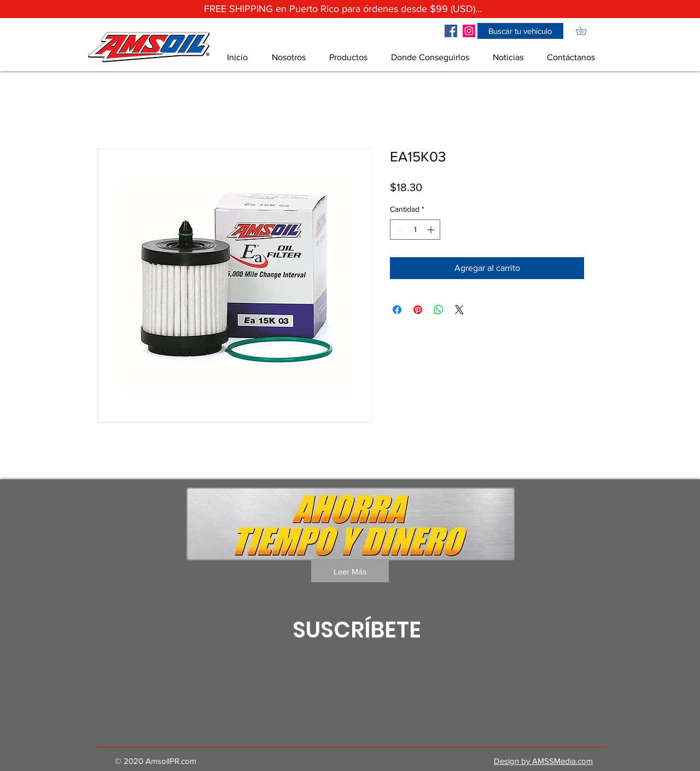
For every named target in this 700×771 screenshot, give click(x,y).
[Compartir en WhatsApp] (439, 310)
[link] (585, 31)
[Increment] (432, 230)
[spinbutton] (415, 230)
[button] (520, 31)
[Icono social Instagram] (469, 31)
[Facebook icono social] (451, 31)
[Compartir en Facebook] (397, 310)
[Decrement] (398, 230)
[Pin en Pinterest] (418, 310)
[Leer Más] (350, 571)
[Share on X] (459, 310)
